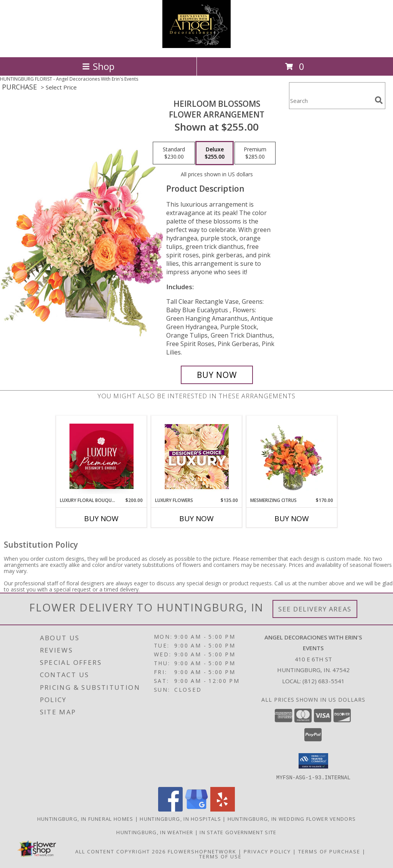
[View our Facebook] (170, 809)
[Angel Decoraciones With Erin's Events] (196, 46)
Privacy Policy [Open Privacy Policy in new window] (267, 851)
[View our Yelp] (223, 809)
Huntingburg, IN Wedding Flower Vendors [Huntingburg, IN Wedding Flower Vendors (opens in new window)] (292, 818)
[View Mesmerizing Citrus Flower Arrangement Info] (292, 456)
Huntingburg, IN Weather (155, 832)
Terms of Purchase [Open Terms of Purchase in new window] (329, 851)
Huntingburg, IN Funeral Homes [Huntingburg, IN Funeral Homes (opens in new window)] (85, 818)
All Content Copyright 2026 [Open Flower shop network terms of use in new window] (121, 851)
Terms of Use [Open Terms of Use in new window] (220, 856)
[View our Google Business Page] (196, 809)
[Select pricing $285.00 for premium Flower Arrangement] (255, 153)
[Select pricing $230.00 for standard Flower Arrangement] (174, 153)
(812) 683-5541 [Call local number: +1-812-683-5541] (324, 681)
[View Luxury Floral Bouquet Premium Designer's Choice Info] (102, 456)
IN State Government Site (238, 832)
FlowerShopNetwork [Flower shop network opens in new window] (202, 851)
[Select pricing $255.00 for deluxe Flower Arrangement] (215, 153)
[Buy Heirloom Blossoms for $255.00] (217, 375)
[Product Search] (330, 100)
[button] (313, 761)
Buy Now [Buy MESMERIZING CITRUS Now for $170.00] (292, 518)
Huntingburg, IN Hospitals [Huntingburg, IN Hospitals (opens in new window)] (180, 818)
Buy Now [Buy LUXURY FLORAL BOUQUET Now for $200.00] (101, 518)
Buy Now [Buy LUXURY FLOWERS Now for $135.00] (196, 518)
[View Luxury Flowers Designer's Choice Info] (197, 456)
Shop (98, 66)
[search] (379, 100)
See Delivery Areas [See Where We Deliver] (315, 609)
